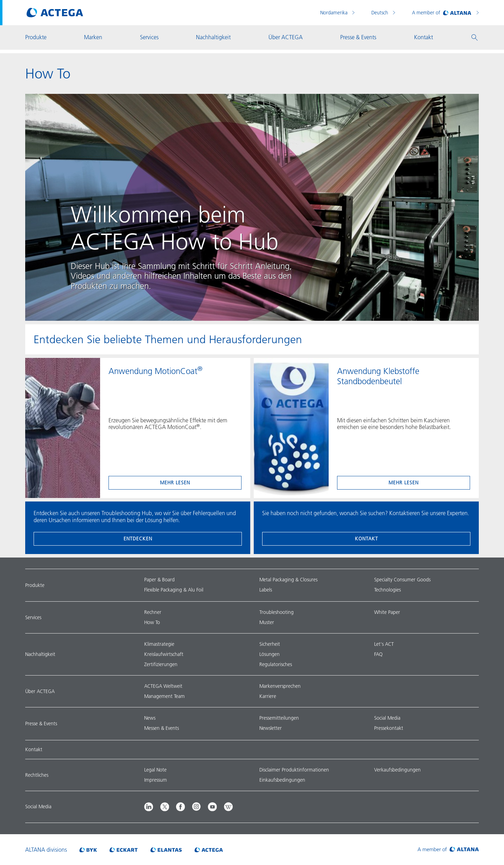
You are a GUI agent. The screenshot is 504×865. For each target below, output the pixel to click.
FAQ (378, 654)
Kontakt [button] (423, 37)
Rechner (153, 612)
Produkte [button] (36, 37)
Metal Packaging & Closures (288, 580)
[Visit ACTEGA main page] (55, 13)
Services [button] (149, 37)
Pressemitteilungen (279, 718)
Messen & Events (162, 728)
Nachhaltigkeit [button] (213, 37)
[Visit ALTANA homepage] (448, 850)
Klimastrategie (159, 644)
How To (152, 622)
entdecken (138, 539)
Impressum (156, 780)
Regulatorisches (276, 664)
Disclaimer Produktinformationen (294, 770)
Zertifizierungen (161, 664)
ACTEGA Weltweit (163, 686)
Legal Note (155, 770)
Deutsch (380, 13)
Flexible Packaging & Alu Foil (174, 590)
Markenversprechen (280, 686)
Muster (267, 622)
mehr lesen (175, 483)
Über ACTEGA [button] (286, 37)
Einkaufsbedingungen (282, 780)
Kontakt (366, 539)
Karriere (268, 696)
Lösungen (269, 654)
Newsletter (271, 728)
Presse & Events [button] (358, 37)
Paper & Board (159, 580)
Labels (266, 590)
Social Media (387, 718)
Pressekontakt (389, 728)
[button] (475, 37)
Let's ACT (384, 644)
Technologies (387, 590)
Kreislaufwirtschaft (164, 654)
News (150, 718)
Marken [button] (93, 37)
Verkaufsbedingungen (397, 770)
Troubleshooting (276, 612)
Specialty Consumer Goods (402, 580)
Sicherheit (270, 644)
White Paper (387, 612)
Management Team (164, 696)
